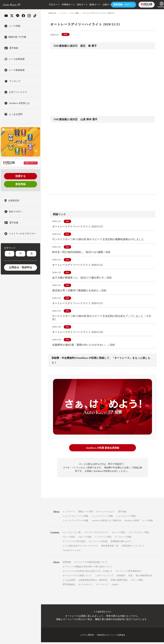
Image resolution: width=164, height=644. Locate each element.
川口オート (50, 5)
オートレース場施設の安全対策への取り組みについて (88, 568)
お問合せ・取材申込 (20, 267)
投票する (20, 176)
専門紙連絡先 (69, 586)
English (115, 586)
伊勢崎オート (64, 5)
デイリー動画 (76, 13)
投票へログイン (31, 163)
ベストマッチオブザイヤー (96, 534)
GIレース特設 (69, 539)
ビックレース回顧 (123, 539)
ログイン (119, 5)
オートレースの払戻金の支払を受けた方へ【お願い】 (88, 573)
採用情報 (67, 564)
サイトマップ (102, 586)
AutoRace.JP (52, 13)
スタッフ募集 (137, 582)
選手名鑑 (122, 513)
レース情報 (148, 522)
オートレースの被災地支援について (91, 564)
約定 (131, 577)
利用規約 (121, 577)
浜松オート (78, 5)
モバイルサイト (86, 586)
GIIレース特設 (85, 539)
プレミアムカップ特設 (139, 534)
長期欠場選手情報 (119, 582)
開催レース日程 (86, 513)
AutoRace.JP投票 (132, 522)
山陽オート (103, 5)
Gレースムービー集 (72, 534)
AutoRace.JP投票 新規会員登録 (102, 450)
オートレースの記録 (98, 543)
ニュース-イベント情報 (102, 518)
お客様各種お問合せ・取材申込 (93, 582)
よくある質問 (69, 582)
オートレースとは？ (105, 513)
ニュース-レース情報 (126, 518)
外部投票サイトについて (133, 548)
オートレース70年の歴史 (74, 543)
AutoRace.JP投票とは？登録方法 (106, 522)
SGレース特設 (119, 534)
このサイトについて (104, 577)
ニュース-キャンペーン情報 (75, 518)
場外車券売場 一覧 (110, 548)
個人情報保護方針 (144, 577)
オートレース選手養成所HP (129, 573)
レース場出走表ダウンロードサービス (80, 548)
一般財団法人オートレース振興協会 (111, 637)
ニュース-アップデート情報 (75, 522)
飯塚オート (90, 5)
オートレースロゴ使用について (77, 577)
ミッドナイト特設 (103, 539)
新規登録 (20, 184)
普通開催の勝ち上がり (121, 543)
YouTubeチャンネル (72, 552)
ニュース (64, 13)
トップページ (69, 513)
